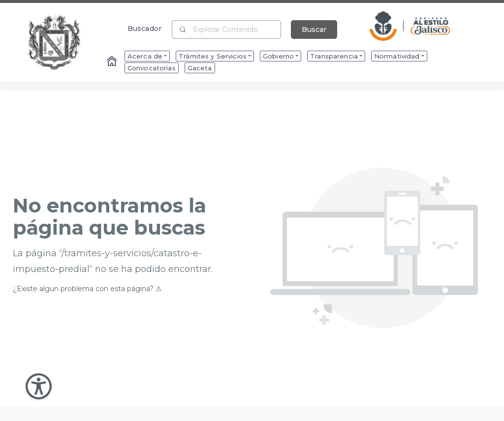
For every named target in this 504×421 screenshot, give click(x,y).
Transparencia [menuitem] (334, 56)
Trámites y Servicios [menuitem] (213, 56)
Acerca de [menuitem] (145, 56)
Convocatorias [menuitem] (152, 68)
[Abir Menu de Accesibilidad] (39, 386)
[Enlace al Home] (113, 62)
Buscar (314, 30)
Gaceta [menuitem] (200, 68)
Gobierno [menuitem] (278, 56)
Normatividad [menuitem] (397, 56)
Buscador (144, 28)
